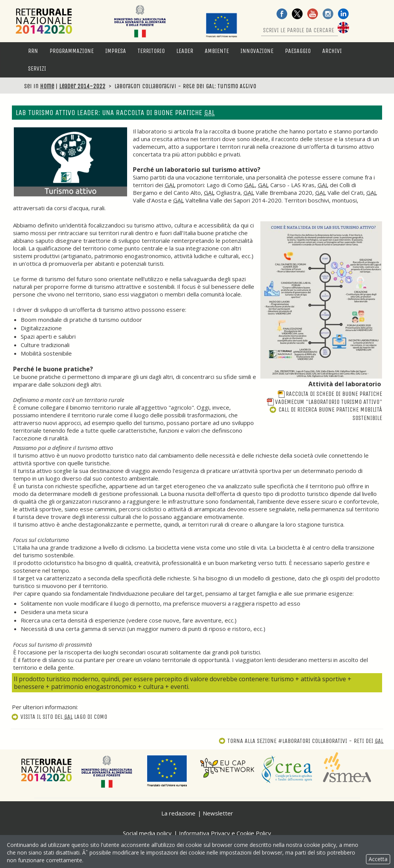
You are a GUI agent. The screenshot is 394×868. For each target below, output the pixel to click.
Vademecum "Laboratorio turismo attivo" (324, 402)
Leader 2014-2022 (82, 86)
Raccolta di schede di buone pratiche (330, 394)
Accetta (378, 859)
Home (47, 86)
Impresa (116, 51)
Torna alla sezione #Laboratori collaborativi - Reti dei (301, 741)
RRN (33, 51)
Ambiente (217, 51)
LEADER (185, 51)
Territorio (151, 51)
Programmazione (72, 51)
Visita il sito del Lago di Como (59, 717)
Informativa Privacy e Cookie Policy (225, 833)
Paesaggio (298, 51)
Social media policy (147, 833)
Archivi (332, 51)
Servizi (37, 68)
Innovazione (257, 51)
